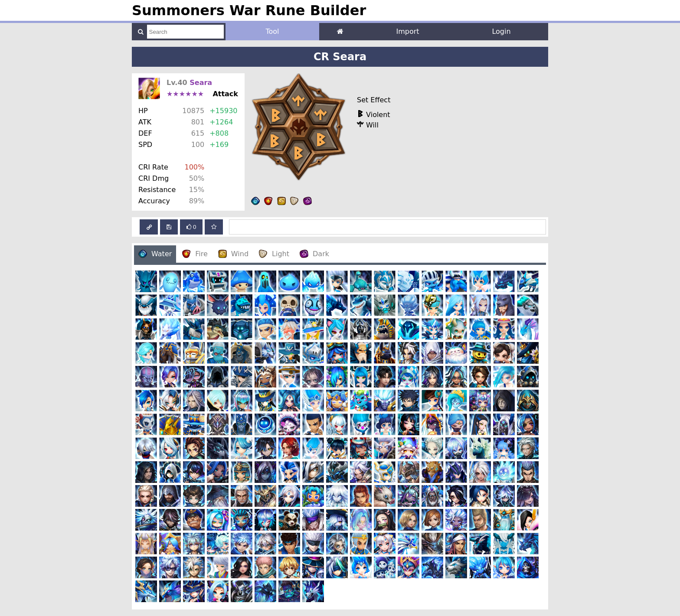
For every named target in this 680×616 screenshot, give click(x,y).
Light (274, 254)
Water (155, 254)
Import (407, 31)
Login (501, 31)
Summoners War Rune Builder (249, 10)
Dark (314, 254)
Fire (195, 254)
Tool (272, 31)
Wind (233, 254)
